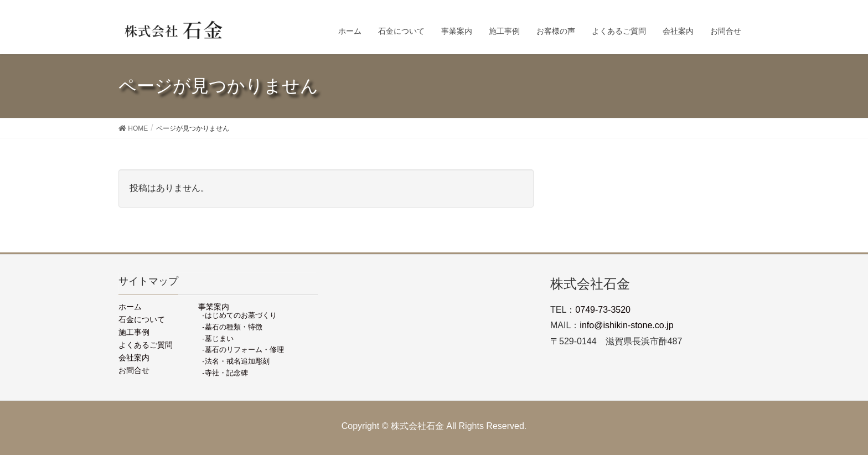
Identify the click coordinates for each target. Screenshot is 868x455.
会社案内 (134, 358)
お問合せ (134, 370)
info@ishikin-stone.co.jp (626, 325)
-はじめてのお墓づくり (239, 315)
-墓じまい (218, 338)
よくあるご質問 (146, 345)
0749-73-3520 (603, 310)
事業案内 (214, 307)
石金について (142, 319)
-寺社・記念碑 (225, 373)
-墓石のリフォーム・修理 (243, 350)
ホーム (130, 307)
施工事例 (134, 332)
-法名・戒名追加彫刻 (236, 361)
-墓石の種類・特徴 (232, 327)
